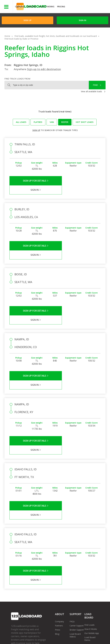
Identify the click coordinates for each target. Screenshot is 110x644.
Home (7, 36)
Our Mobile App (92, 569)
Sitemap (32, 638)
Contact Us (18, 638)
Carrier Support (77, 561)
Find (95, 85)
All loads (21, 122)
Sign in (82, 20)
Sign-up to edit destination (44, 69)
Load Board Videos (75, 571)
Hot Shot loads (85, 122)
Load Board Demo (90, 575)
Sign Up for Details (32, 181)
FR (43, 638)
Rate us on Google (58, 638)
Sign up (36, 130)
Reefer (65, 122)
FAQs (72, 557)
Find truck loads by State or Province (21, 39)
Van (52, 122)
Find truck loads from (17, 79)
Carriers (20, 7)
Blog (57, 570)
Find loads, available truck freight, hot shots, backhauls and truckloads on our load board (56, 36)
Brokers (32, 7)
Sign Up (27, 20)
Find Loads (89, 561)
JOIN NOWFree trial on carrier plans (88, 7)
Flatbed (38, 122)
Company (59, 557)
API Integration (57, 635)
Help (71, 635)
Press (58, 566)
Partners (59, 561)
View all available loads (91, 91)
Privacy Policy (38, 635)
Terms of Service (19, 635)
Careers (82, 635)
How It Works (47, 7)
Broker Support (77, 566)
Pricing (61, 7)
